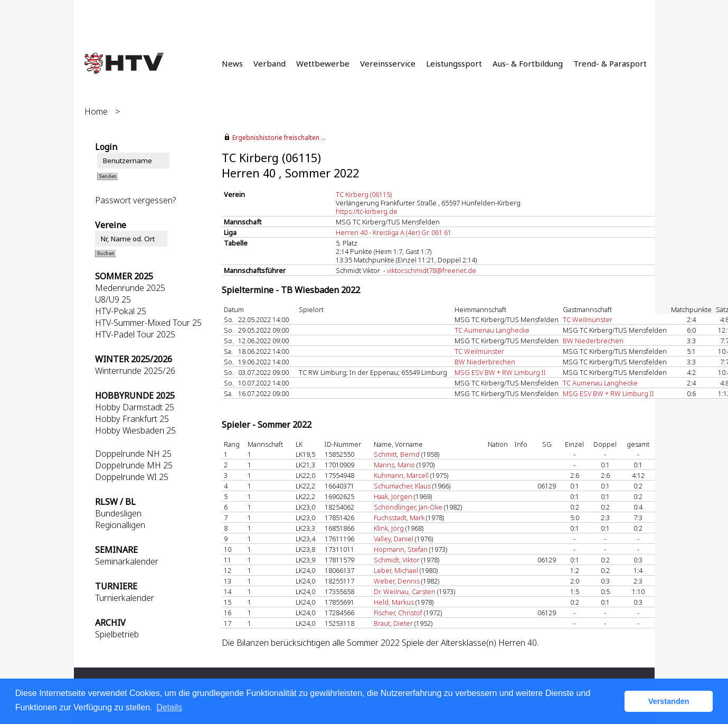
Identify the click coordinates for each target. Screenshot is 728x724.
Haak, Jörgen (393, 496)
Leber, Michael (396, 570)
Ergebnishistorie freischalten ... (279, 138)
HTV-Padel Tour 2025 (135, 334)
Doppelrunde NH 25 (133, 454)
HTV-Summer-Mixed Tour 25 (148, 323)
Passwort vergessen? (135, 200)
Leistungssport (454, 63)
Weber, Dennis (397, 581)
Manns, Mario (394, 465)
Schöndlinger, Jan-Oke (408, 507)
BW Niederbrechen (593, 341)
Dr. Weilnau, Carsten (405, 591)
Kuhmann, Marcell (401, 475)
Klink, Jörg (389, 528)
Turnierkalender (125, 598)
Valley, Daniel (394, 539)
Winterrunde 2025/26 (135, 371)
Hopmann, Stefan (401, 549)
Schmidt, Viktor (397, 560)
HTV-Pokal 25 (121, 311)
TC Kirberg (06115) (364, 194)
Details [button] (169, 707)
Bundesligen (118, 513)
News (232, 63)
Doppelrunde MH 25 (134, 465)
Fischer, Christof (398, 613)
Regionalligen (120, 525)
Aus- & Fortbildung (528, 63)
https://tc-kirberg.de (367, 211)
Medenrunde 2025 (130, 288)
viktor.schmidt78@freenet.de (432, 270)
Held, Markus (394, 602)
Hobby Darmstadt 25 (135, 407)
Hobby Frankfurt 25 (132, 419)
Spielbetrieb (117, 634)
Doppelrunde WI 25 (132, 477)
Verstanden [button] (669, 701)
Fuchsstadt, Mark (399, 518)
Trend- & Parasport (610, 63)
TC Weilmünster (588, 319)
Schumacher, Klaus (402, 486)
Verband (270, 63)
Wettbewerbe (323, 63)
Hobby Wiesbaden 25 (135, 430)
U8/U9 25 (113, 299)
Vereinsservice (388, 63)
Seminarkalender (127, 561)
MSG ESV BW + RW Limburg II (500, 372)
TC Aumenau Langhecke (492, 330)
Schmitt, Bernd (397, 454)
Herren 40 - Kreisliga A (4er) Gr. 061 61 (394, 232)
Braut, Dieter (393, 623)
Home (96, 111)
